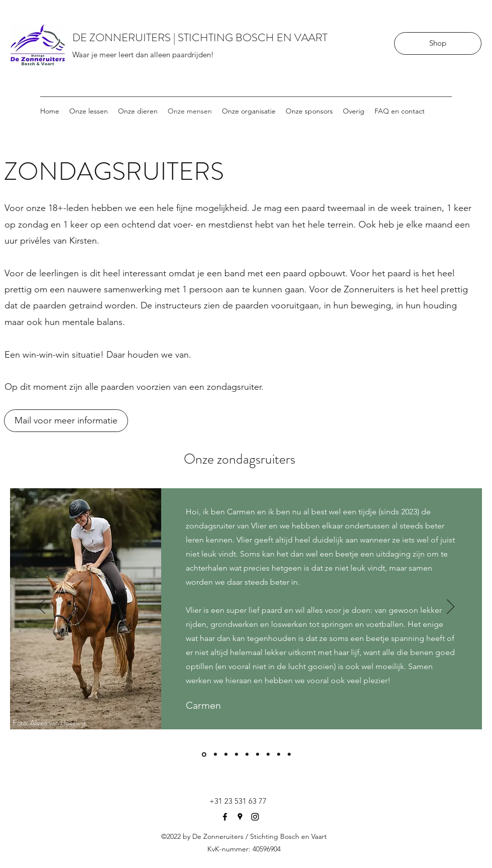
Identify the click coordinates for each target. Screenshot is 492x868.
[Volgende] (451, 607)
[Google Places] (240, 817)
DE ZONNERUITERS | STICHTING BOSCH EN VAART (200, 37)
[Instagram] (255, 817)
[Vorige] (41, 607)
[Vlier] (204, 754)
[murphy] (236, 754)
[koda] (289, 754)
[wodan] (258, 754)
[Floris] (279, 754)
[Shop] (438, 43)
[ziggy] (215, 754)
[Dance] (268, 754)
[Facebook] (225, 817)
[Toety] (226, 754)
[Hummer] (247, 754)
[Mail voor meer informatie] (66, 421)
